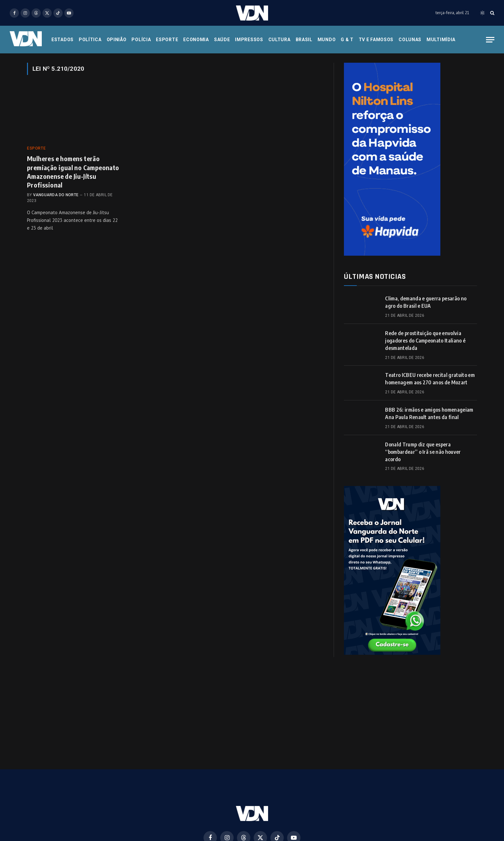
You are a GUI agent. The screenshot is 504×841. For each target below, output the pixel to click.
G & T (347, 40)
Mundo (327, 40)
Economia (196, 40)
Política (90, 40)
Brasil (304, 40)
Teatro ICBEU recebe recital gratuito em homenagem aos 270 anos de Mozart (430, 379)
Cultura (279, 40)
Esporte (167, 40)
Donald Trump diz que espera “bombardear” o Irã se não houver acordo (423, 452)
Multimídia (441, 40)
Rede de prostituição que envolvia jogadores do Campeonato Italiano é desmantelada (425, 341)
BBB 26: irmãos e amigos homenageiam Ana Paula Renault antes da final (429, 413)
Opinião (117, 40)
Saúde (222, 40)
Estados (63, 40)
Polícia (141, 40)
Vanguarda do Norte (56, 195)
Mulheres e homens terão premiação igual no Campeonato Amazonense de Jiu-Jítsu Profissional (73, 172)
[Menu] (490, 40)
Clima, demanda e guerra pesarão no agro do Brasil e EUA (426, 302)
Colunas (410, 40)
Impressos (249, 40)
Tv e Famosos (376, 40)
